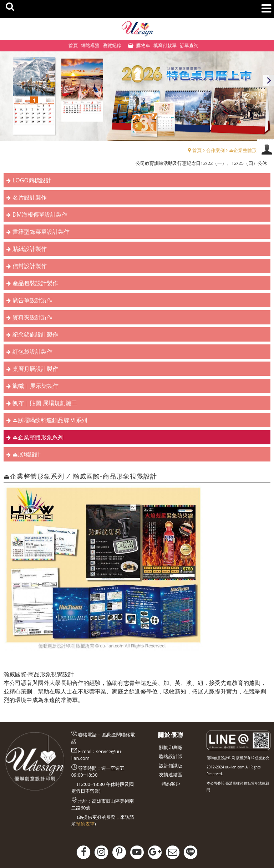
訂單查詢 (189, 45)
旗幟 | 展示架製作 (35, 386)
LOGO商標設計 (32, 180)
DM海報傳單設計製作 (40, 215)
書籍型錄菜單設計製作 (41, 232)
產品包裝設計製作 (35, 283)
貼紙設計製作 (30, 249)
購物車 (143, 45)
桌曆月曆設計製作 (35, 369)
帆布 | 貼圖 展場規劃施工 (45, 403)
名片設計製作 (30, 197)
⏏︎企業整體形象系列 (250, 150)
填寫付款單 (165, 45)
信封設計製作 (30, 266)
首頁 (197, 150)
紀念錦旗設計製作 (35, 334)
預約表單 (85, 824)
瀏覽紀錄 (112, 45)
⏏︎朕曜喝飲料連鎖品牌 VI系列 (50, 420)
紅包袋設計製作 (32, 352)
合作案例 (215, 150)
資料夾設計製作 (32, 317)
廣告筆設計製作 (32, 300)
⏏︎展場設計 (27, 454)
